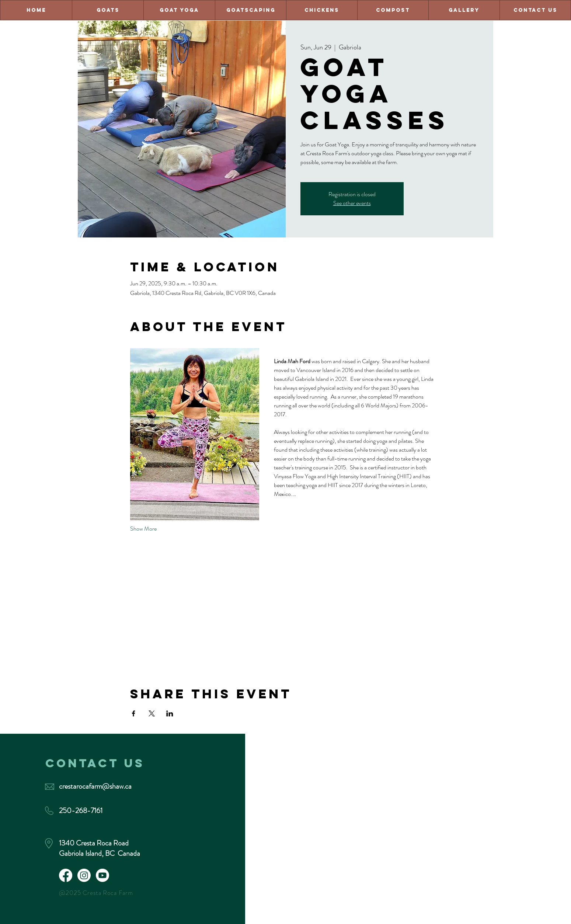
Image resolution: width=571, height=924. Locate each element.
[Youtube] (102, 875)
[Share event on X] (152, 713)
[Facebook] (66, 875)
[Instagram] (84, 875)
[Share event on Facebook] (134, 713)
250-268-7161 (81, 811)
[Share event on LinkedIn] (170, 713)
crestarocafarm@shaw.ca (95, 786)
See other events (352, 203)
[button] (535, 10)
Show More (143, 529)
